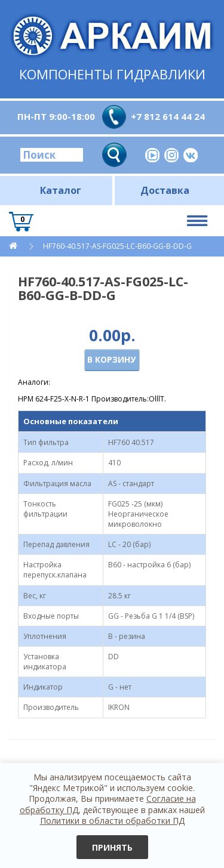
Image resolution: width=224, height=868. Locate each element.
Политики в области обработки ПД (112, 821)
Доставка (165, 190)
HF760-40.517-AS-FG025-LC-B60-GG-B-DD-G (117, 246)
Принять (112, 847)
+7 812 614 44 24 (168, 116)
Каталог (61, 190)
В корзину (111, 359)
